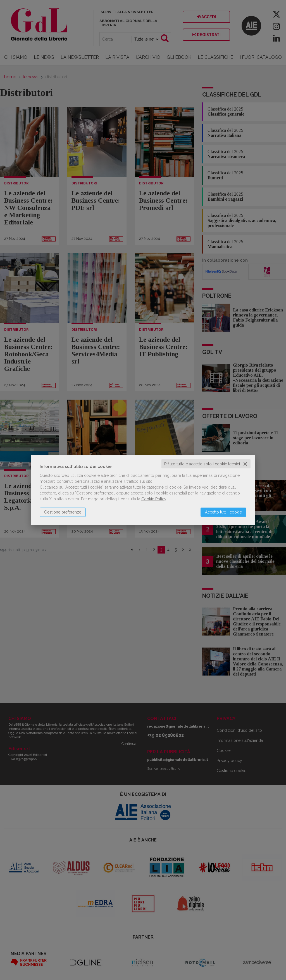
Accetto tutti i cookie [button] (223, 512)
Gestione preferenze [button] (63, 512)
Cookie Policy (154, 499)
